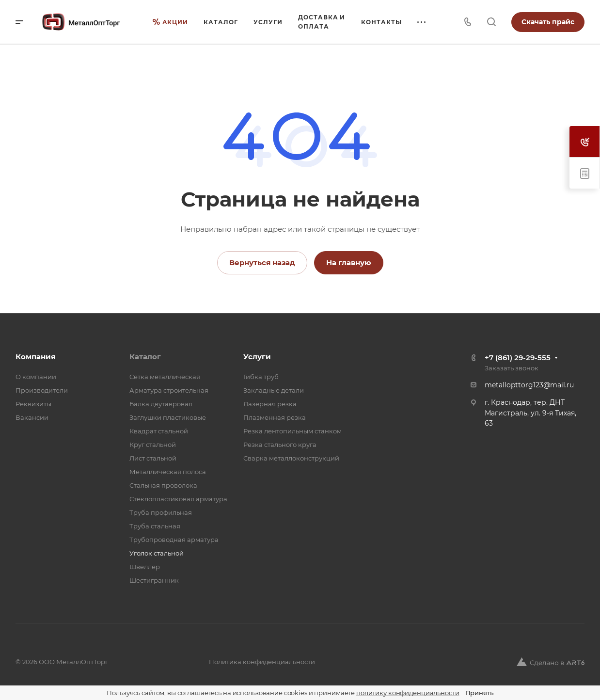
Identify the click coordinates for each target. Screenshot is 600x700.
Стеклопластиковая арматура (178, 499)
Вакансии (32, 417)
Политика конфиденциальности (262, 662)
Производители (42, 390)
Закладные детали (274, 390)
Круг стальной (153, 445)
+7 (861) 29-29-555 (518, 358)
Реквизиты (33, 404)
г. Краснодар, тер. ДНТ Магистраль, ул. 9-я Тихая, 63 (530, 413)
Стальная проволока (163, 485)
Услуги (257, 357)
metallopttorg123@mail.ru (529, 385)
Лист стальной (153, 458)
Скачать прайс (548, 22)
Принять (479, 693)
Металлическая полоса (168, 472)
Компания (35, 357)
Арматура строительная (169, 390)
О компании (36, 377)
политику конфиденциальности (408, 693)
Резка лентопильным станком (292, 431)
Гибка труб (261, 377)
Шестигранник (154, 580)
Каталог (145, 357)
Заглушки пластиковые (168, 417)
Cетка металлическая (165, 377)
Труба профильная (161, 512)
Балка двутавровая (161, 404)
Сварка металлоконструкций (291, 458)
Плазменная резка (275, 417)
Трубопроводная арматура (174, 540)
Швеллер (145, 567)
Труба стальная (155, 526)
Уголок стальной (157, 553)
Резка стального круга (280, 445)
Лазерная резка (270, 404)
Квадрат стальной (159, 431)
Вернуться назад (262, 262)
